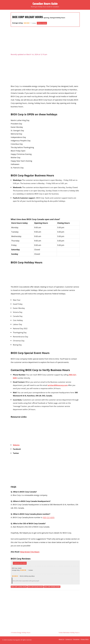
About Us (61, 639)
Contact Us (69, 639)
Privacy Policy (85, 639)
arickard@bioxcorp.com (58, 385)
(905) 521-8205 (48, 517)
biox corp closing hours (19, 587)
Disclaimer (76, 639)
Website (16, 445)
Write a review (42, 23)
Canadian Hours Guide (45, 4)
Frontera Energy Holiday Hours (21, 633)
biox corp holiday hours (35, 587)
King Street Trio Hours (30, 552)
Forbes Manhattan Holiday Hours (69, 633)
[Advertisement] (45, 41)
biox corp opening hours (52, 587)
